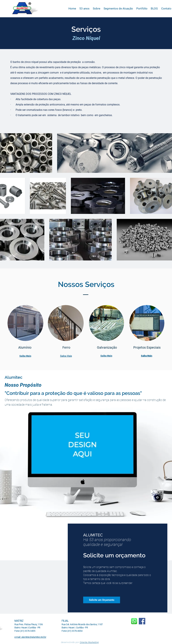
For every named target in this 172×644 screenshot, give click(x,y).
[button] (118, 8)
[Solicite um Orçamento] (102, 600)
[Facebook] (142, 621)
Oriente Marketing (89, 642)
